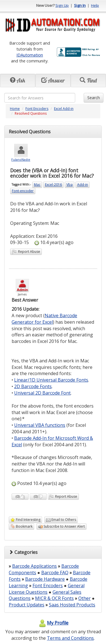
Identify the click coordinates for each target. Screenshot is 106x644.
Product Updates (27, 605)
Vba (70, 185)
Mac (37, 185)
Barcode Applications (34, 566)
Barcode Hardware (45, 579)
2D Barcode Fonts (33, 386)
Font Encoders (37, 109)
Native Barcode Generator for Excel (44, 319)
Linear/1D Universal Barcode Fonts (51, 380)
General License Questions (47, 589)
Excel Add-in (64, 109)
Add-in (83, 185)
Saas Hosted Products (72, 605)
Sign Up (62, 5)
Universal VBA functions (40, 425)
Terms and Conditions (70, 638)
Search (94, 98)
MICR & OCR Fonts (54, 598)
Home (15, 109)
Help (95, 5)
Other (85, 598)
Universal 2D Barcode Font (42, 393)
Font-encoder (23, 191)
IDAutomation (30, 55)
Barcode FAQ (55, 573)
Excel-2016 (53, 185)
